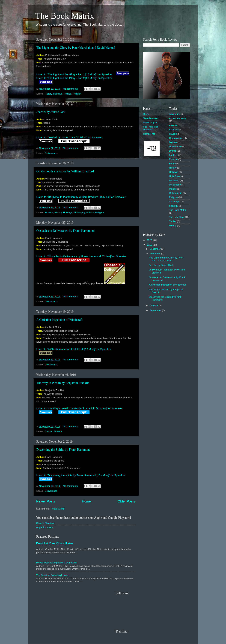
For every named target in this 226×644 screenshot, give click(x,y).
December (155, 249)
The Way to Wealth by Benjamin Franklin (63, 383)
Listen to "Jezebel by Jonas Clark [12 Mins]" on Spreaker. (70, 137)
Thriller (173, 221)
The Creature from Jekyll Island (53, 575)
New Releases (151, 118)
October (154, 306)
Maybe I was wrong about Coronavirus (56, 563)
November (155, 254)
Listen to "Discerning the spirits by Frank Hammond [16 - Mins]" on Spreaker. (81, 475)
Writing (173, 226)
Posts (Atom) (58, 509)
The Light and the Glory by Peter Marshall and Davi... (166, 259)
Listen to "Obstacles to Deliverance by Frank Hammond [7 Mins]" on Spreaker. (82, 256)
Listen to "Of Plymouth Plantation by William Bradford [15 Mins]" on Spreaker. (81, 197)
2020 (150, 240)
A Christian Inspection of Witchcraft (60, 320)
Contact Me (149, 134)
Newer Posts (46, 501)
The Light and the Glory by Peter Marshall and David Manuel (76, 48)
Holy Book (175, 176)
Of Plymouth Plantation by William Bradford (65, 171)
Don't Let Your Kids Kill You (54, 543)
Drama (173, 151)
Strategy (174, 206)
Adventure (175, 114)
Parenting (174, 180)
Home (86, 501)
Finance (49, 212)
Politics (68, 94)
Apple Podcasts (44, 527)
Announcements (178, 118)
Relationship (176, 193)
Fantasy (173, 155)
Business (174, 130)
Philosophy (79, 212)
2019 (150, 245)
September (156, 310)
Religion (77, 94)
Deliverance (51, 153)
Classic (49, 431)
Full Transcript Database (151, 128)
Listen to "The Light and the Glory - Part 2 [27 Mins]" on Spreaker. (74, 78)
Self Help (174, 202)
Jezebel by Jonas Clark (51, 112)
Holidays (58, 94)
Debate (173, 142)
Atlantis (173, 125)
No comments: (71, 89)
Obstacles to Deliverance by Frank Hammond (65, 231)
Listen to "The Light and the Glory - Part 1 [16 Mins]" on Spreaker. (74, 74)
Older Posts (126, 501)
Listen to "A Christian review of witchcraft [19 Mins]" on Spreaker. (74, 349)
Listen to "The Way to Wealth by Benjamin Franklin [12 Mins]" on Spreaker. (80, 408)
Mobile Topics (150, 123)
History (48, 94)
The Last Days (177, 217)
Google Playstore (45, 523)
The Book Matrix (65, 16)
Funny (173, 164)
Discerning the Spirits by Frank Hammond (63, 450)
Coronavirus (176, 138)
